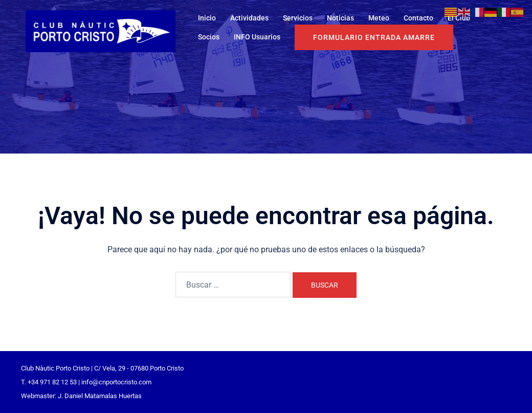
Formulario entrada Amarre (374, 37)
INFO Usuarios (257, 37)
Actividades (249, 18)
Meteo (379, 18)
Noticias (340, 18)
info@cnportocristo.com (116, 382)
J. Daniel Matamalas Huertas (100, 396)
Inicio (207, 18)
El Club (459, 18)
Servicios (298, 18)
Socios (209, 37)
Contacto (418, 18)
